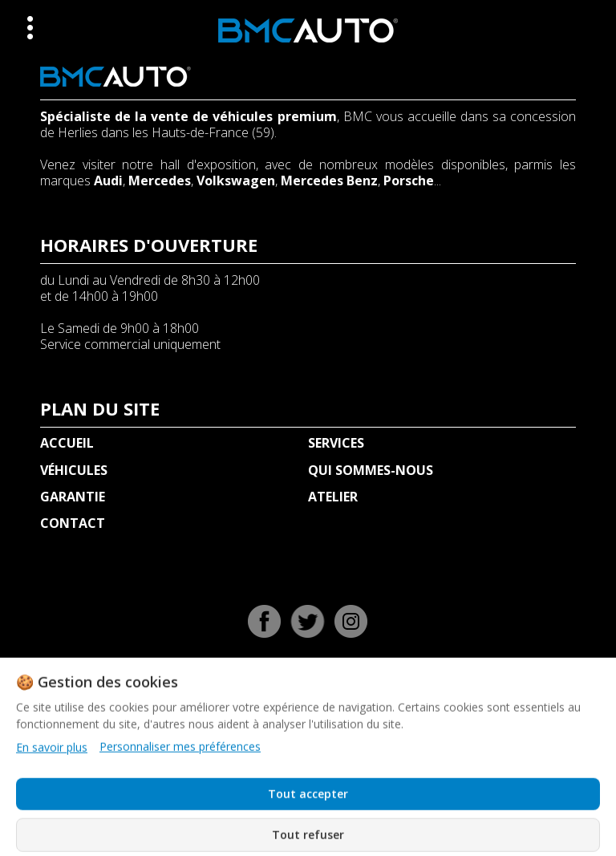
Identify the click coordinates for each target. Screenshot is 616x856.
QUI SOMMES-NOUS (371, 470)
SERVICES (336, 443)
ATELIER (333, 497)
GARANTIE (73, 497)
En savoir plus (52, 820)
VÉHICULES (74, 470)
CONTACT (73, 523)
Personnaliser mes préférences (180, 820)
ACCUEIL (67, 443)
